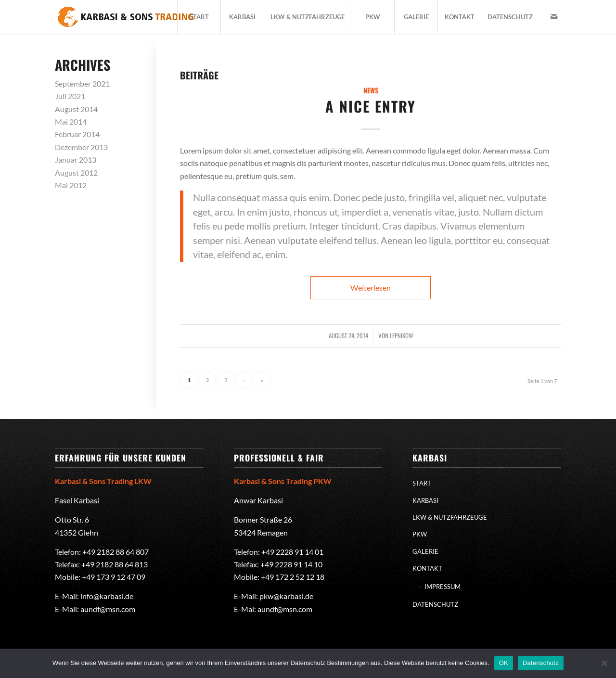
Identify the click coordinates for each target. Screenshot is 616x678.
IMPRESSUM (443, 587)
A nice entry (371, 106)
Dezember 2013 (81, 147)
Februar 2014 (77, 134)
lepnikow (401, 336)
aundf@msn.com (108, 609)
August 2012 (76, 173)
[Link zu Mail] (554, 16)
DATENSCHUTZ (435, 604)
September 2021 (82, 83)
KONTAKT (427, 568)
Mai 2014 (71, 122)
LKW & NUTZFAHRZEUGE (450, 517)
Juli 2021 (70, 96)
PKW (420, 534)
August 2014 (76, 109)
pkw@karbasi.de (286, 596)
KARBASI (425, 500)
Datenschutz (541, 663)
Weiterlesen (371, 288)
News (371, 90)
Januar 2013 (76, 160)
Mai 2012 (71, 185)
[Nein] (604, 663)
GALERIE (425, 551)
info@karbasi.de (107, 596)
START (422, 483)
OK (504, 663)
